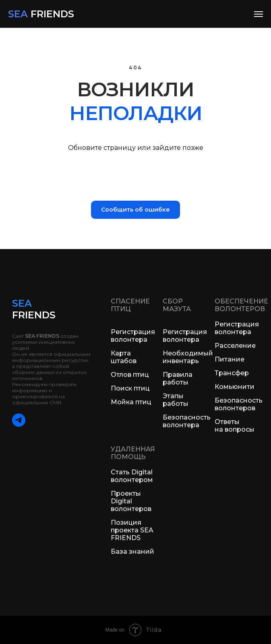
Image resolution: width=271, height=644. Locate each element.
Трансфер (232, 373)
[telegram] (19, 425)
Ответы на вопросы (235, 426)
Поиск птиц (130, 388)
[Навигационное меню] (259, 14)
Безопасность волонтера (187, 421)
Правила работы (178, 378)
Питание (230, 359)
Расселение (235, 346)
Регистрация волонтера (133, 336)
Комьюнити (235, 387)
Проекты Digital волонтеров (131, 501)
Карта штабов (124, 357)
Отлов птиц (130, 375)
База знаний (132, 552)
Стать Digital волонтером (132, 476)
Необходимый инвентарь (188, 357)
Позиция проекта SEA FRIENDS (132, 530)
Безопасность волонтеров (239, 404)
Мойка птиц (131, 402)
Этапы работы (176, 400)
